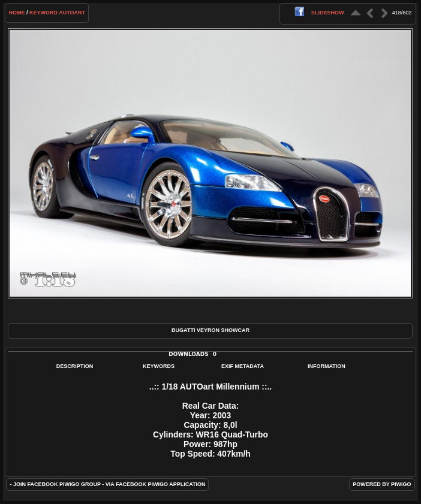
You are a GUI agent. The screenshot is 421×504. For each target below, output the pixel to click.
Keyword (43, 13)
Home (16, 13)
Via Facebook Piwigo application (156, 484)
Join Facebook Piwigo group (57, 484)
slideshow (328, 13)
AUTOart (72, 13)
